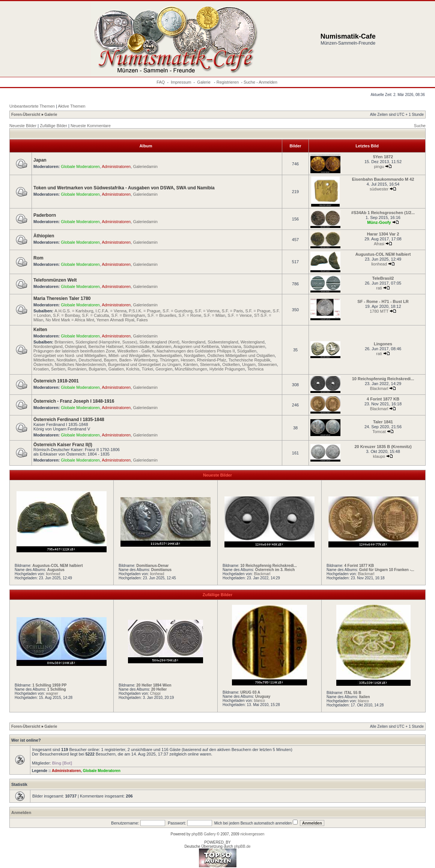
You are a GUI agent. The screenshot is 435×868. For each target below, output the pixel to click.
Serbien (58, 369)
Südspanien (254, 346)
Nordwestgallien (167, 355)
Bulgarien (97, 369)
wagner (52, 693)
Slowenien (267, 364)
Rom (38, 258)
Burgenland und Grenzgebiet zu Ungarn (144, 364)
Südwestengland (223, 342)
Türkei (148, 369)
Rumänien (77, 369)
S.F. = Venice (240, 315)
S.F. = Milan (215, 315)
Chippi (155, 693)
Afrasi (379, 244)
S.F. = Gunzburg (178, 311)
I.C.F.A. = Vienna (111, 311)
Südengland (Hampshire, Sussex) (106, 342)
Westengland (253, 342)
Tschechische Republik (249, 360)
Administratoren (116, 166)
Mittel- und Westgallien (129, 355)
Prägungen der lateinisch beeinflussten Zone (74, 351)
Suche (249, 82)
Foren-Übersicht (26, 115)
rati (379, 288)
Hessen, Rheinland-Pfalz (203, 360)
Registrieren (228, 82)
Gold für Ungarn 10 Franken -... (387, 570)
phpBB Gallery (203, 834)
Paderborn (45, 215)
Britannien (64, 342)
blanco (259, 701)
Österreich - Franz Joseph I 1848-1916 (74, 401)
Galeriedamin (145, 166)
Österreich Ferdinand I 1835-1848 (69, 420)
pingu (379, 166)
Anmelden (268, 82)
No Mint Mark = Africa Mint (70, 320)
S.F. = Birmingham (128, 315)
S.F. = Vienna (207, 311)
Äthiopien (44, 236)
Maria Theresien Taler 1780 (62, 298)
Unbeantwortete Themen (32, 106)
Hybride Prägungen (227, 369)
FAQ (161, 82)
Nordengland (193, 342)
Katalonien (162, 346)
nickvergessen (252, 834)
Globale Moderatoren (80, 166)
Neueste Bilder (23, 126)
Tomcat (379, 432)
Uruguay (263, 696)
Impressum (181, 82)
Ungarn (249, 364)
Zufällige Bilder (53, 126)
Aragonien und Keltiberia (196, 346)
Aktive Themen (71, 106)
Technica (255, 369)
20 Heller (159, 689)
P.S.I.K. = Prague (144, 311)
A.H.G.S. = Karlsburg (74, 311)
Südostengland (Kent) (160, 342)
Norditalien (67, 360)
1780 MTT (379, 311)
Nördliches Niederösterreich (80, 364)
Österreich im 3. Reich (275, 570)
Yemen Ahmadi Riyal (115, 320)
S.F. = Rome (190, 315)
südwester (379, 189)
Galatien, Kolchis (124, 369)
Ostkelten (231, 364)
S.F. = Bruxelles (162, 315)
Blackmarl (379, 388)
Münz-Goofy (379, 222)
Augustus (56, 570)
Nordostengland (48, 346)
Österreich (43, 364)
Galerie (204, 82)
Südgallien (247, 351)
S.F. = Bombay (66, 315)
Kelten (40, 330)
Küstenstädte (137, 346)
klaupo (379, 456)
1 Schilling (57, 689)
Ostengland (75, 346)
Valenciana (231, 346)
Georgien (164, 369)
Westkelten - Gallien (136, 351)
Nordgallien (195, 355)
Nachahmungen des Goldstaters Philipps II (196, 351)
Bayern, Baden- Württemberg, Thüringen (141, 360)
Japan (40, 160)
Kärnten (190, 364)
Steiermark (210, 364)
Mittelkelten (44, 360)
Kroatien (41, 369)
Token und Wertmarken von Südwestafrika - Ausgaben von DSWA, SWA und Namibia (124, 188)
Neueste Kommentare (91, 126)
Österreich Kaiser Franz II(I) (63, 445)
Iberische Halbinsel (106, 346)
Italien (365, 697)
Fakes (142, 320)
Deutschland (90, 360)
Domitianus (161, 570)
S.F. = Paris (233, 311)
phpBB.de (242, 846)
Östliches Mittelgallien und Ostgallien (241, 355)
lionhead (379, 264)
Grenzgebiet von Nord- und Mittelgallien (70, 355)
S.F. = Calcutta (95, 315)
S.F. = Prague (258, 311)
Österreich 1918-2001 (56, 381)
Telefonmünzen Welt (55, 280)
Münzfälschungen (191, 369)
